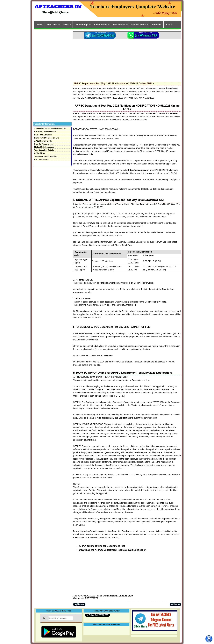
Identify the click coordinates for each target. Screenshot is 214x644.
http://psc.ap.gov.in (83, 148)
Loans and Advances (43, 135)
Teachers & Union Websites (46, 156)
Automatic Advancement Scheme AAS (50, 129)
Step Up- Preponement (44, 144)
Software (156, 25)
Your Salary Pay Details (44, 150)
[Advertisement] (127, 60)
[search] (61, 618)
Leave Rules (101, 25)
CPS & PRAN (40, 153)
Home (40, 25)
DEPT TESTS (92, 598)
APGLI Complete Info (43, 141)
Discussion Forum (42, 159)
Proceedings (81, 25)
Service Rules (138, 25)
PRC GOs (52, 25)
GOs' (66, 25)
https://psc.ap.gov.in (138, 170)
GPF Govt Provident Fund (45, 132)
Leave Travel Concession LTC (47, 138)
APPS (169, 25)
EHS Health (119, 25)
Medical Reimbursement (44, 147)
